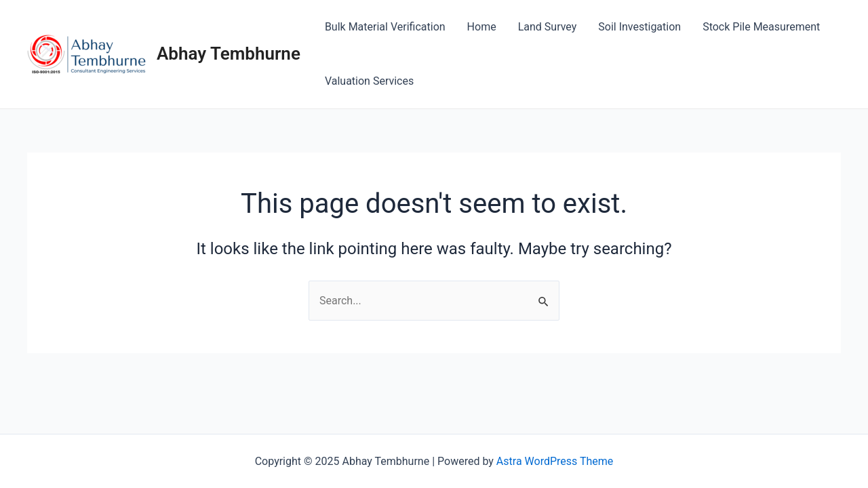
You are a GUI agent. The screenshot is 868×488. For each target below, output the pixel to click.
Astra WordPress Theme (555, 461)
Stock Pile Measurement (761, 27)
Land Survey (548, 27)
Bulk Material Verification (385, 27)
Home (482, 27)
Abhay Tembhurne (229, 54)
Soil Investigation (639, 27)
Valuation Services (369, 81)
